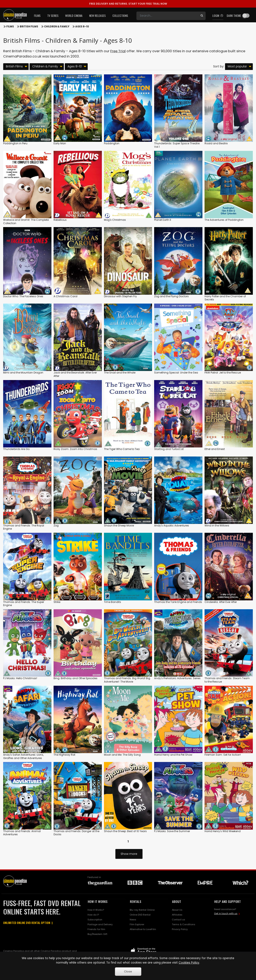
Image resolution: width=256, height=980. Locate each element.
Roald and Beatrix (216, 143)
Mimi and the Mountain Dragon (23, 373)
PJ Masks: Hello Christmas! (20, 678)
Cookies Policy (189, 963)
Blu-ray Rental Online (142, 910)
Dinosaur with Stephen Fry (120, 296)
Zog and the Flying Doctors (171, 296)
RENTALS (136, 901)
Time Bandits (113, 602)
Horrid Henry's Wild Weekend (223, 831)
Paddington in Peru (15, 143)
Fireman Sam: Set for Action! (223, 755)
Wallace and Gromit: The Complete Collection (26, 222)
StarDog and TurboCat (169, 449)
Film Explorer (137, 924)
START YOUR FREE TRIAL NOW (128, 4)
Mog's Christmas (115, 220)
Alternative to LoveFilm (143, 929)
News (133, 920)
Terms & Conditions (184, 924)
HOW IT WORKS (98, 901)
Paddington (112, 143)
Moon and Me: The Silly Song (122, 755)
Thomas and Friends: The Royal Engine (24, 527)
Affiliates (177, 915)
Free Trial (118, 51)
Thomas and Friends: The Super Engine (24, 604)
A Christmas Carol (65, 296)
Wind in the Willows (217, 525)
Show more (129, 854)
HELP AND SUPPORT (228, 901)
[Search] (167, 16)
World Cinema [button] (74, 15)
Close (128, 971)
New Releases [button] (97, 15)
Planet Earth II (163, 220)
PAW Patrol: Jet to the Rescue (223, 373)
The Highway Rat (64, 755)
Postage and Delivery (100, 924)
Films (10, 27)
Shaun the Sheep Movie (119, 525)
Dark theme (234, 15)
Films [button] (37, 15)
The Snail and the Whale (120, 373)
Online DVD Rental (140, 915)
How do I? (93, 915)
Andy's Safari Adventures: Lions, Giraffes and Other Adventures (23, 756)
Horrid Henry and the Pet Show (173, 755)
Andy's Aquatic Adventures (172, 525)
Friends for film (96, 929)
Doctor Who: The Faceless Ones (23, 296)
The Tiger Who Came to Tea (122, 449)
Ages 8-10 (82, 27)
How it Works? (96, 910)
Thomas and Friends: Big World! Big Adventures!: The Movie (127, 680)
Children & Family (57, 27)
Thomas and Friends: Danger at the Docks (76, 833)
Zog (56, 525)
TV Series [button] (53, 15)
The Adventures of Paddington (224, 220)
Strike (57, 602)
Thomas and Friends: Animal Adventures (22, 833)
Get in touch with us (226, 913)
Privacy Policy (180, 929)
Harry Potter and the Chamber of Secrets (225, 298)
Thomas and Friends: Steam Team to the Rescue (227, 680)
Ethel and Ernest (215, 449)
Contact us (179, 920)
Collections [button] (120, 15)
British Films (29, 27)
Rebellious (60, 220)
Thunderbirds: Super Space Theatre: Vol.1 (177, 145)
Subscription (95, 920)
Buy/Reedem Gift (97, 934)
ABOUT (177, 901)
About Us (177, 910)
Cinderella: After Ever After (221, 602)
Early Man (60, 143)
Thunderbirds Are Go (16, 449)
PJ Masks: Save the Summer (172, 831)
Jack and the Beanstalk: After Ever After (75, 374)
